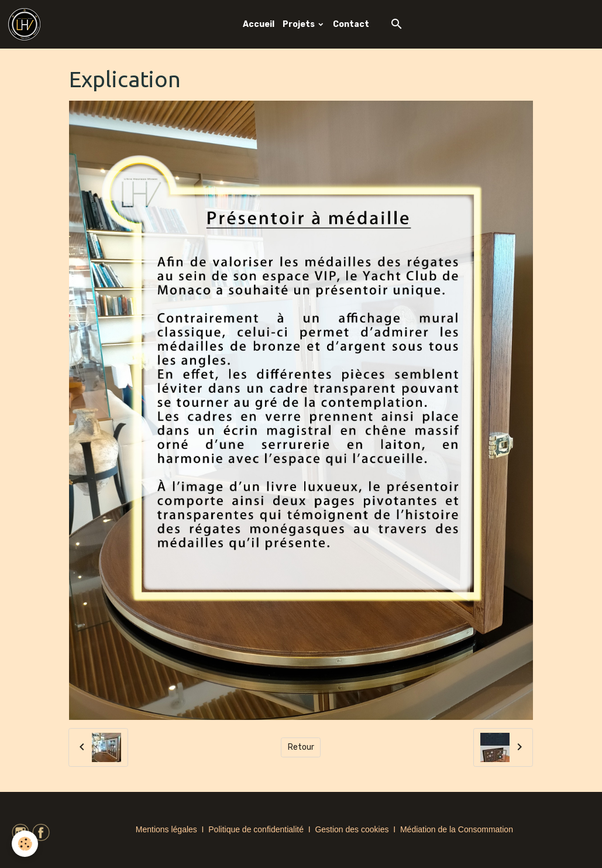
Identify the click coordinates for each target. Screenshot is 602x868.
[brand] (26, 24)
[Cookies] (25, 844)
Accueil (259, 24)
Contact (351, 24)
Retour (301, 747)
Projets (300, 24)
